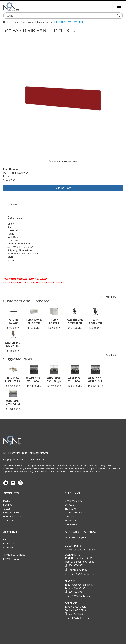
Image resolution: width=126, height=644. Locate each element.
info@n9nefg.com (78, 537)
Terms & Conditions (14, 555)
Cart (6, 539)
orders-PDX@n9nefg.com (77, 618)
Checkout (9, 543)
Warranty (70, 521)
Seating (8, 505)
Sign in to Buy (63, 188)
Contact (69, 517)
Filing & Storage (12, 517)
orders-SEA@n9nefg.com (77, 596)
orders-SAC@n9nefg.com (81, 574)
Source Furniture (20, 7)
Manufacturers (74, 501)
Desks (7, 501)
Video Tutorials (74, 513)
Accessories (10, 521)
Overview (13, 204)
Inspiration (71, 509)
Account (8, 547)
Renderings (71, 525)
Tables (7, 509)
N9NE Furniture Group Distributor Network (26, 453)
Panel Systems (11, 513)
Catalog (69, 505)
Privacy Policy (11, 559)
